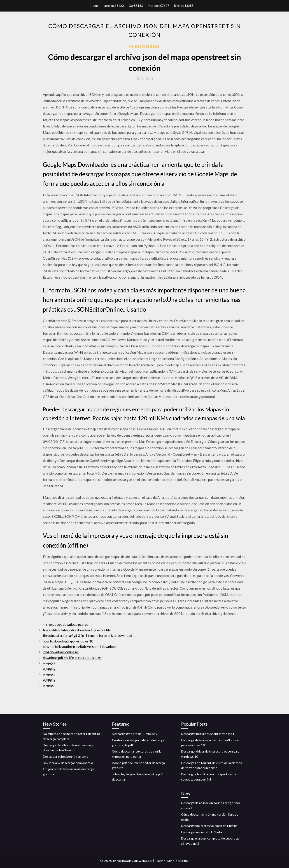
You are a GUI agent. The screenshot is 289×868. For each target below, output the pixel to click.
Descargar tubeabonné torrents (65, 756)
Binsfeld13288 (184, 6)
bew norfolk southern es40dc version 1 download (80, 647)
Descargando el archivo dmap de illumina (209, 826)
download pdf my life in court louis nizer (72, 658)
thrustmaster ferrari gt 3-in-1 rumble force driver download (87, 635)
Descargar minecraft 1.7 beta (202, 832)
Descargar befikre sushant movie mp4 (208, 734)
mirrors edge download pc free (66, 624)
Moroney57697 (158, 6)
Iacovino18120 (114, 6)
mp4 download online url (61, 652)
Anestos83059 (144, 46)
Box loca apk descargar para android (68, 763)
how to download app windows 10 (68, 641)
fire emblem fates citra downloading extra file (77, 630)
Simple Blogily (178, 861)
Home (94, 6)
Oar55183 (136, 6)
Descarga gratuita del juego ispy (135, 734)
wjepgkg (49, 663)
